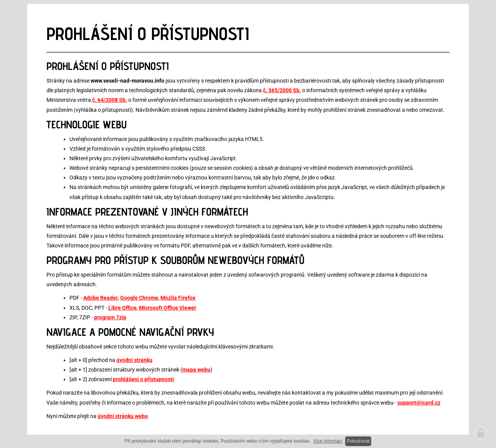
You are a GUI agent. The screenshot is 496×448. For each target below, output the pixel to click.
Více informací (328, 441)
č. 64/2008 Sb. (110, 100)
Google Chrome (139, 298)
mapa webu (196, 370)
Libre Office (122, 308)
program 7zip (110, 317)
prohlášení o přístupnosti (143, 379)
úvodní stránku (134, 360)
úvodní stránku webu (123, 416)
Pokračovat (358, 441)
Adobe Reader (101, 298)
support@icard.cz (419, 403)
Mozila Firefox (178, 298)
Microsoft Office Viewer (168, 308)
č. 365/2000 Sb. (282, 90)
